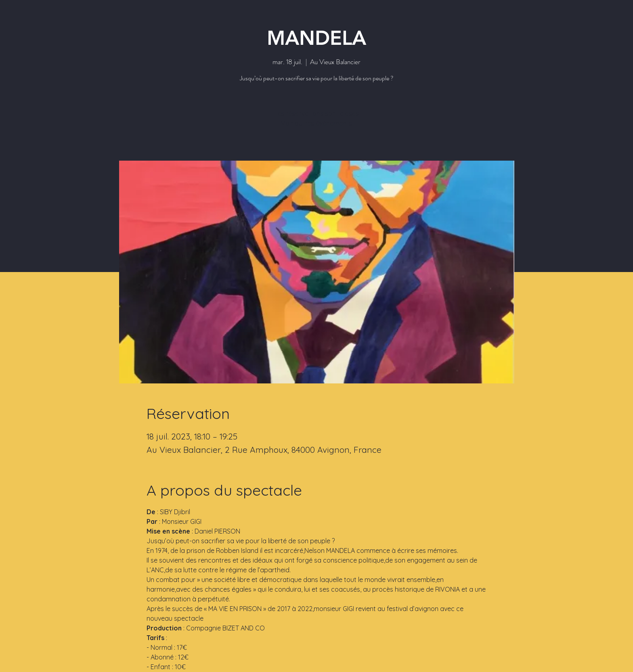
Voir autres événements (316, 123)
